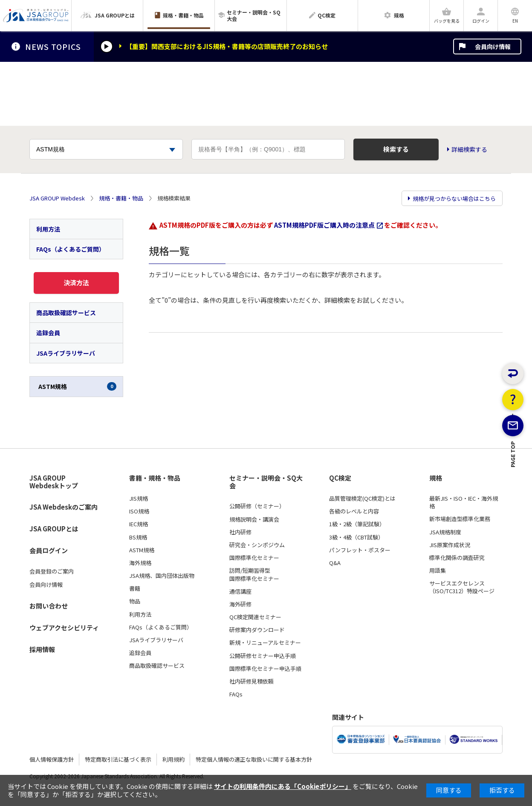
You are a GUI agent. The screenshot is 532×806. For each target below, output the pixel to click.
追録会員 (48, 333)
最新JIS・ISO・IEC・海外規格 (464, 502)
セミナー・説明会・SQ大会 (266, 482)
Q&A (335, 563)
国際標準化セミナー (254, 558)
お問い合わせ (49, 606)
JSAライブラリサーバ (66, 353)
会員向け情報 (493, 46)
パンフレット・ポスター (360, 550)
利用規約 (173, 759)
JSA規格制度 (445, 532)
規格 (436, 478)
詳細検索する (469, 149)
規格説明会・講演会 (254, 519)
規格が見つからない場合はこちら (454, 199)
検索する (396, 149)
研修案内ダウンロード (257, 630)
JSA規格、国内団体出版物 (162, 576)
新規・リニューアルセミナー (265, 643)
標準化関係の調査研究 (457, 558)
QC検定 (340, 478)
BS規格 (138, 537)
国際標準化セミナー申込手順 (265, 669)
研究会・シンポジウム (257, 545)
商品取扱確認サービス (66, 313)
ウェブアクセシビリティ (64, 628)
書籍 (135, 589)
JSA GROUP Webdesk (57, 198)
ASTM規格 (77, 386)
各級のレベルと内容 (354, 511)
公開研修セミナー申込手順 (263, 656)
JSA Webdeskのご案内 (64, 507)
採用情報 (42, 649)
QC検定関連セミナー (255, 617)
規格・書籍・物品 (121, 198)
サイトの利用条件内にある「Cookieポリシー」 (283, 786)
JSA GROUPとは (54, 529)
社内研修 (240, 532)
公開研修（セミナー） (257, 506)
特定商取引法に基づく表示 (118, 759)
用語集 (438, 571)
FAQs (236, 694)
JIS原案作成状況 (450, 545)
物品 (135, 601)
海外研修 (240, 604)
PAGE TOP (513, 490)
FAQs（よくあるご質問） (71, 249)
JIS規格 (139, 499)
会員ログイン (49, 550)
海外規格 (140, 563)
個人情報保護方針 (52, 759)
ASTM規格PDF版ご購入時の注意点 (324, 225)
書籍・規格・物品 (155, 478)
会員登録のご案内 (52, 571)
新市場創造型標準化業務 (460, 519)
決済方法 (76, 283)
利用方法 (48, 229)
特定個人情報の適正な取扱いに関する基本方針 (254, 759)
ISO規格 (139, 511)
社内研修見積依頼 (252, 681)
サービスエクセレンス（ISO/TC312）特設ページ (462, 587)
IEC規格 (139, 524)
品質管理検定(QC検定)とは (362, 499)
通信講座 (240, 591)
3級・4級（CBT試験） (356, 537)
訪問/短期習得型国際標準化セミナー (254, 574)
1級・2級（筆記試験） (357, 524)
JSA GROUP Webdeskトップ (54, 482)
